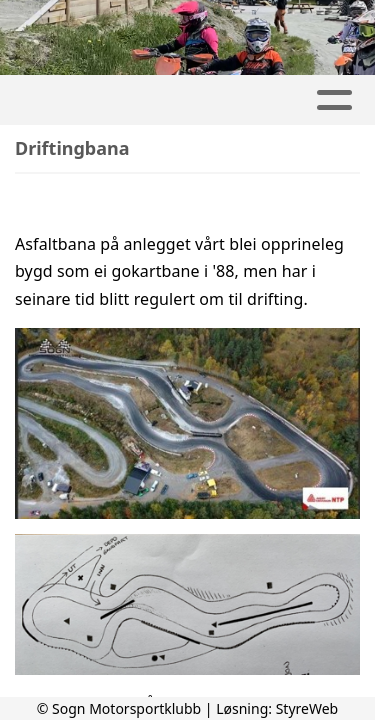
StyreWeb (307, 708)
